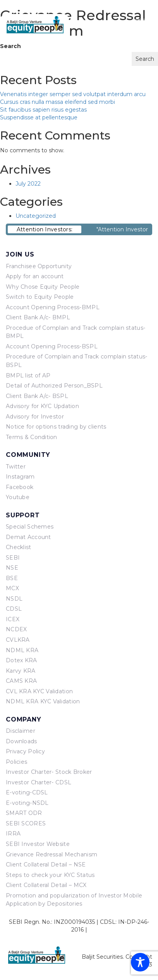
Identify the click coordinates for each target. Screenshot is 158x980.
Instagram (20, 477)
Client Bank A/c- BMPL (38, 317)
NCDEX (16, 629)
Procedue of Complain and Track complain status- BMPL (76, 332)
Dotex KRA (21, 660)
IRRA (13, 834)
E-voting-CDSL (27, 792)
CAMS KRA (21, 681)
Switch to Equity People (40, 297)
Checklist (19, 547)
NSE (12, 568)
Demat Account (28, 537)
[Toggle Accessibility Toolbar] (140, 962)
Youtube (18, 497)
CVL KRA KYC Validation (39, 691)
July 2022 (28, 184)
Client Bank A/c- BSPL (37, 396)
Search (10, 46)
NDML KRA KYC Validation (43, 701)
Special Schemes (30, 527)
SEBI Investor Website (38, 844)
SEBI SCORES (26, 823)
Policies (16, 762)
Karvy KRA (21, 671)
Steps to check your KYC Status (50, 875)
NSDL (14, 599)
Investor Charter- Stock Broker (49, 772)
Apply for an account (35, 276)
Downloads (21, 741)
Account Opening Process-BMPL (53, 307)
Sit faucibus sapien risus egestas (43, 110)
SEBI (13, 558)
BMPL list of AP (28, 375)
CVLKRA (18, 640)
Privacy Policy (25, 751)
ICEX (13, 619)
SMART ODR (24, 813)
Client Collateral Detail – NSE (46, 865)
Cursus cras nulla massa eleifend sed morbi (58, 102)
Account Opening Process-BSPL (52, 346)
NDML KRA (22, 650)
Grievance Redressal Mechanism (52, 854)
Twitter (16, 467)
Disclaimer (21, 731)
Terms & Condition (32, 437)
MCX (12, 588)
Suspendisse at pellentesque (39, 117)
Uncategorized (36, 216)
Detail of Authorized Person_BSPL (54, 386)
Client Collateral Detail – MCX (46, 885)
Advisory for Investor (35, 417)
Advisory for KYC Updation (42, 406)
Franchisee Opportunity (39, 266)
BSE (12, 578)
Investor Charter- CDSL (39, 782)
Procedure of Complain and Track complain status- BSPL (76, 361)
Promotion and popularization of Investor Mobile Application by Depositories (74, 900)
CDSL (14, 609)
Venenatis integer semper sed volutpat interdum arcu (73, 94)
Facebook (20, 487)
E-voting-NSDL (27, 803)
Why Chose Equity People (43, 287)
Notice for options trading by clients (56, 427)
